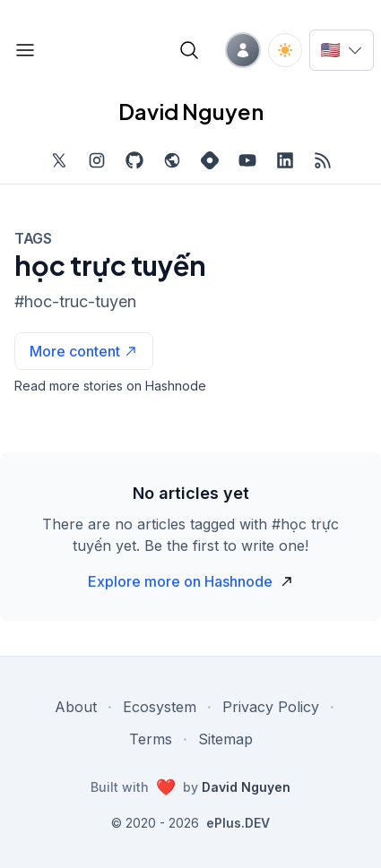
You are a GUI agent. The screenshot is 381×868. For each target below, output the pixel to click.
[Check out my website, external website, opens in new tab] (172, 160)
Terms (151, 739)
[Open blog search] (189, 50)
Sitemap (225, 739)
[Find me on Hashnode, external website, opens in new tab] (210, 160)
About (76, 707)
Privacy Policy (271, 707)
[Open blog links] (25, 50)
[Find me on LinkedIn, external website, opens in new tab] (285, 160)
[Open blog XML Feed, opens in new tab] (323, 160)
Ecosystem (160, 707)
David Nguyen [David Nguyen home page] (191, 111)
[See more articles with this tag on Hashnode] (84, 351)
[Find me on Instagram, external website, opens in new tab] (97, 160)
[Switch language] (342, 50)
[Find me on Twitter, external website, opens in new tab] (59, 160)
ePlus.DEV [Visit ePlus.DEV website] (238, 823)
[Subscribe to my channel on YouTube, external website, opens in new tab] (247, 160)
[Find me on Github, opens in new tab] (134, 160)
